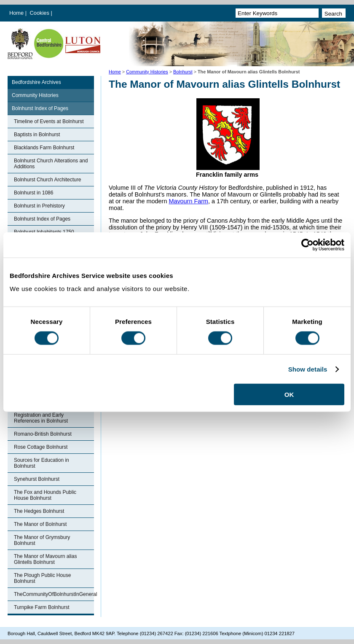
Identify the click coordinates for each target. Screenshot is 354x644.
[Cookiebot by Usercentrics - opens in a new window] (307, 245)
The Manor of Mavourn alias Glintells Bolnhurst (45, 559)
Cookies (40, 13)
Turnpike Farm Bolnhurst (42, 607)
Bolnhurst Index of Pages (40, 108)
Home (16, 13)
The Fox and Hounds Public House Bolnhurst (45, 495)
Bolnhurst (183, 72)
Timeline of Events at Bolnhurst (49, 121)
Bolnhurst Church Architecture (47, 180)
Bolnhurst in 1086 (34, 193)
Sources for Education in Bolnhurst (42, 463)
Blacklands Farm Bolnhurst (44, 148)
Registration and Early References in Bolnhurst (41, 418)
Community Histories (147, 72)
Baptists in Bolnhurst (37, 135)
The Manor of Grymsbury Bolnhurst (42, 540)
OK (289, 395)
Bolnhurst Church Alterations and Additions (51, 164)
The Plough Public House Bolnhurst (42, 578)
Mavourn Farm (188, 201)
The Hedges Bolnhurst (39, 511)
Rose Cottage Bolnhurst (41, 447)
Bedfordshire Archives (36, 82)
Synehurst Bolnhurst (37, 479)
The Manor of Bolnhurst (40, 524)
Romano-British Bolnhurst (43, 434)
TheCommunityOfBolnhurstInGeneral (54, 594)
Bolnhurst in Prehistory (39, 206)
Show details (308, 369)
